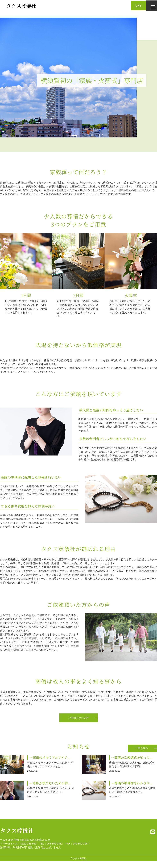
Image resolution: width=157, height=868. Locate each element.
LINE (136, 5)
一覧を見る (142, 748)
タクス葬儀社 (17, 830)
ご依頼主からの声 (78, 718)
